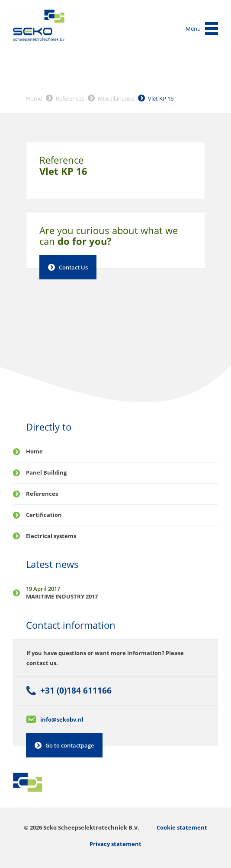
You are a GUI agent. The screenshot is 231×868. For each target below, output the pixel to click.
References (70, 98)
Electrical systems (51, 536)
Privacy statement (115, 844)
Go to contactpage (70, 745)
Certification (44, 515)
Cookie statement (182, 827)
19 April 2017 (43, 589)
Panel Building (46, 472)
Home (34, 98)
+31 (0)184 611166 (76, 690)
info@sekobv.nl (62, 719)
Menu (193, 29)
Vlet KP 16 (161, 98)
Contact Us (73, 267)
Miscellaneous (116, 98)
